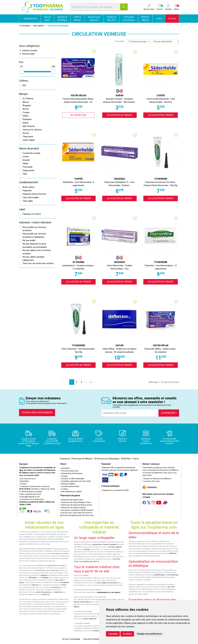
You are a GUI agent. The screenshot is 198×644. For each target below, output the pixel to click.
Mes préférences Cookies (71, 492)
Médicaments (30, 19)
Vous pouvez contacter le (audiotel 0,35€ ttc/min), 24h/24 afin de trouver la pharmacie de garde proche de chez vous (77, 513)
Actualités (65, 468)
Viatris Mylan (29, 140)
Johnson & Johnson (32, 130)
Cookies (64, 489)
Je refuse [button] (127, 634)
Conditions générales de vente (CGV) (76, 481)
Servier (26, 133)
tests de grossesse (44, 592)
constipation (65, 582)
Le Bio (159, 19)
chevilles (87, 549)
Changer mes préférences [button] (149, 634)
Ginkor (26, 123)
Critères (24, 81)
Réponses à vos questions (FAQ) (115, 490)
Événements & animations (71, 473)
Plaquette (27, 191)
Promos (172, 19)
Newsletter (24, 481)
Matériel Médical (145, 18)
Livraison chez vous (151, 481)
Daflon (26, 116)
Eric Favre (171, 587)
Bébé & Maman (78, 18)
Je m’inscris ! (169, 413)
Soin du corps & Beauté (94, 18)
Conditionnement (29, 182)
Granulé (26, 160)
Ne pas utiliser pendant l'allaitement (33, 259)
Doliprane (44, 575)
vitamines (46, 595)
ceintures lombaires (110, 544)
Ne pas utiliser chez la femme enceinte (37, 252)
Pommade (27, 167)
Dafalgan (45, 578)
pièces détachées (90, 619)
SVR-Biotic (173, 553)
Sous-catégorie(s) (29, 46)
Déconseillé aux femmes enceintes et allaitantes (34, 235)
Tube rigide (28, 201)
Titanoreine (28, 137)
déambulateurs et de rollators (109, 592)
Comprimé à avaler (31, 153)
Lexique (64, 476)
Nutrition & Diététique (62, 18)
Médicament (39, 26)
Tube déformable (31, 197)
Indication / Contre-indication (35, 222)
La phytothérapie (159, 575)
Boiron (26, 109)
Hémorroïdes (27, 54)
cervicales (112, 547)
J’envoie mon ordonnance (37, 413)
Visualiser (78, 115)
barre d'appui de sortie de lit (107, 583)
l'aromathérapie (173, 575)
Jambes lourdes (28, 51)
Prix (21, 62)
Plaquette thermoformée (34, 194)
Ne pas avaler (29, 240)
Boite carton (28, 187)
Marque (23, 94)
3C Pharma (28, 99)
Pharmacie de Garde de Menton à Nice (76, 505)
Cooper (26, 112)
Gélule (25, 163)
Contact (23, 484)
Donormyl (56, 587)
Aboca (26, 102)
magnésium (58, 592)
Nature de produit (29, 149)
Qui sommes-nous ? (28, 479)
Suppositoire (28, 170)
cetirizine (35, 585)
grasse (22, 582)
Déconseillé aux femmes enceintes (34, 229)
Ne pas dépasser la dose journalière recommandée (35, 245)
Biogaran (27, 105)
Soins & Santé (47, 18)
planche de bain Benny (82, 602)
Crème (26, 157)
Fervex (64, 585)
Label (22, 209)
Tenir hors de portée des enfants (38, 263)
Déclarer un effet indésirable (72, 479)
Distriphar (27, 119)
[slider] (21, 72)
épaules (119, 547)
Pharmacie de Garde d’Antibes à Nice (76, 502)
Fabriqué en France (32, 214)
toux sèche (60, 580)
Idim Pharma (29, 126)
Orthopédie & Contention (129, 18)
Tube (25, 174)
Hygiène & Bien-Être (112, 18)
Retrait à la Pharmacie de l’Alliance (157, 479)
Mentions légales (68, 484)
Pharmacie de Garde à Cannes (73, 508)
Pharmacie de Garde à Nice (72, 500)
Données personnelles (70, 486)
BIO (24, 85)
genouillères (97, 544)
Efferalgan (33, 578)
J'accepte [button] (113, 634)
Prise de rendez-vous (69, 471)
